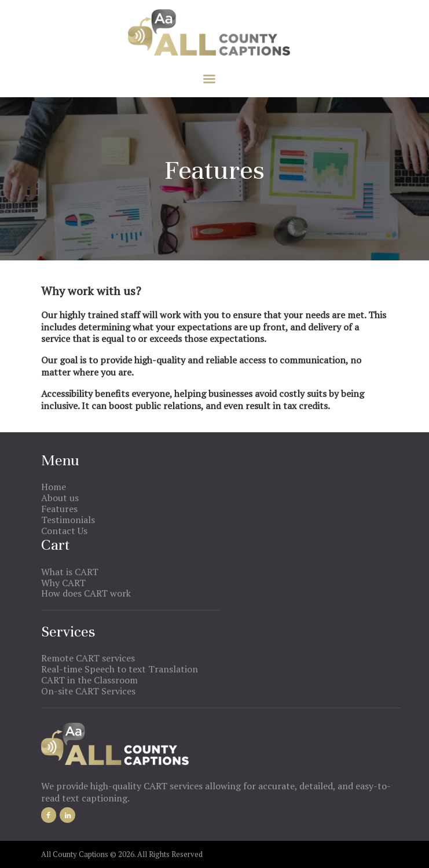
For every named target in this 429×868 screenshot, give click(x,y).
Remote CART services (88, 658)
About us (60, 498)
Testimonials (68, 520)
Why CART (63, 583)
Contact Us (64, 531)
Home (54, 487)
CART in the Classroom (89, 680)
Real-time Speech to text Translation (120, 669)
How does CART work (86, 593)
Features (59, 509)
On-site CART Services (88, 691)
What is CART (70, 572)
